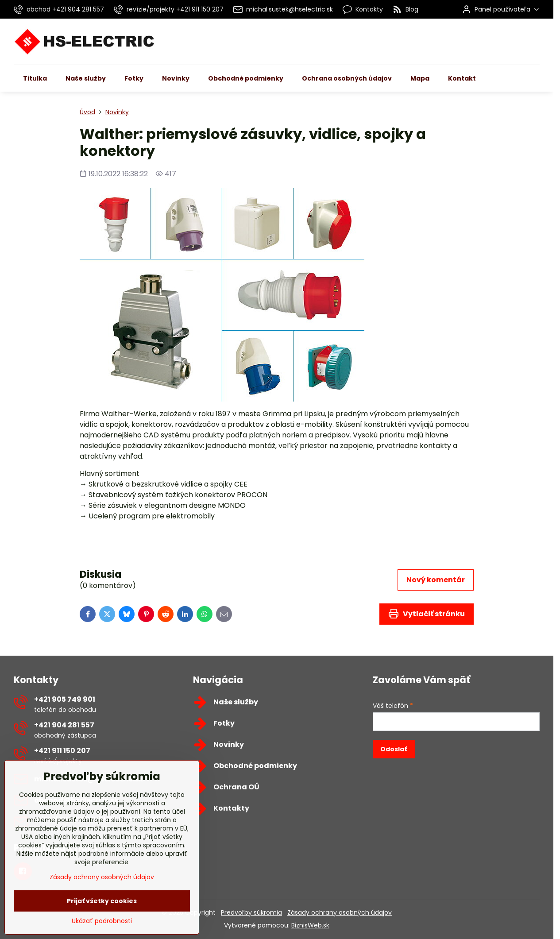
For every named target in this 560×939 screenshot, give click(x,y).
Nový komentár (436, 580)
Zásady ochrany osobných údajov (340, 912)
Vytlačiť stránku (427, 614)
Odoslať (394, 749)
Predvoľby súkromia (251, 912)
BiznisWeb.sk (310, 925)
